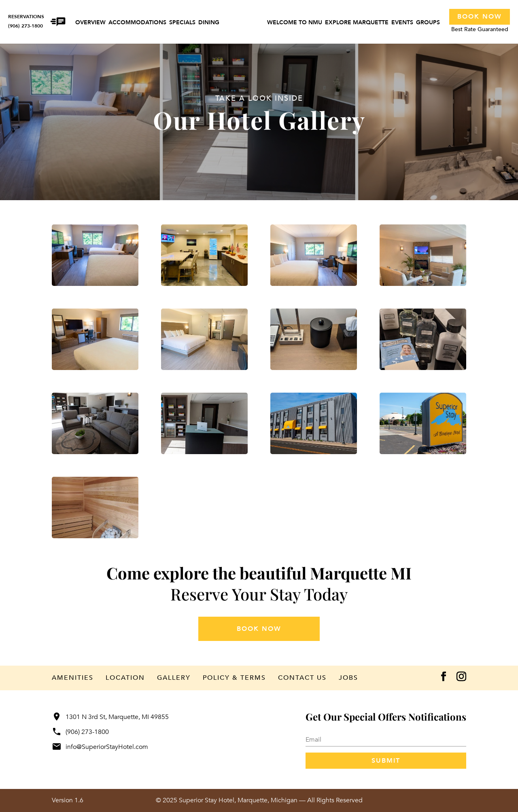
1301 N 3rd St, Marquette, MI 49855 (110, 717)
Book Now (480, 17)
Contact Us (302, 678)
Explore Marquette (357, 23)
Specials (182, 23)
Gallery (174, 678)
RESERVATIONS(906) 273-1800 (26, 21)
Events (402, 23)
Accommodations (137, 23)
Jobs (348, 678)
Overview (90, 23)
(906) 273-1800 (80, 732)
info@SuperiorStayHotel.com (100, 747)
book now (259, 629)
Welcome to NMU (295, 23)
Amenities (73, 678)
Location (125, 678)
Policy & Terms (234, 678)
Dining (209, 23)
